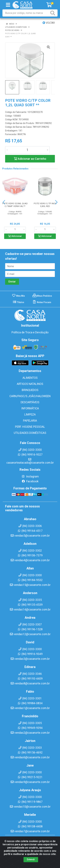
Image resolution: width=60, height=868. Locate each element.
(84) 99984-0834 (30, 703)
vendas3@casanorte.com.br (30, 659)
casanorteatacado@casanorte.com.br (30, 461)
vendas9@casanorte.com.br (30, 782)
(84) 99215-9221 (30, 777)
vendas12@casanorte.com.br (30, 634)
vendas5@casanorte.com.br (30, 536)
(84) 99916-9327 (30, 455)
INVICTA (22, 134)
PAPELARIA (30, 421)
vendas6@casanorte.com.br (30, 757)
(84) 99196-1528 (30, 629)
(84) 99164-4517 (30, 531)
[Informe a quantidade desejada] (27, 150)
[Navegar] (4, 202)
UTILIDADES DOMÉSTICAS (30, 433)
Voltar (49, 23)
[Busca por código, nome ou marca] (26, 13)
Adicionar (15, 236)
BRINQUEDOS (30, 390)
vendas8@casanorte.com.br (30, 683)
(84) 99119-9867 (30, 802)
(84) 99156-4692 (30, 753)
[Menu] (8, 5)
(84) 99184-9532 (30, 580)
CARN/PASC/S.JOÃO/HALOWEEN (30, 396)
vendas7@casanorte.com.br (30, 831)
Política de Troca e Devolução (30, 332)
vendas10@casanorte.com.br (30, 807)
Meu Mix (18, 296)
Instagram (30, 477)
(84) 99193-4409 (30, 679)
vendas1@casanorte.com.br (30, 708)
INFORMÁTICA (30, 408)
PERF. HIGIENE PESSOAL (30, 427)
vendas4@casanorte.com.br (30, 560)
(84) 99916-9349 (30, 654)
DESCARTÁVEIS (30, 402)
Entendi (31, 859)
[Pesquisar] (53, 13)
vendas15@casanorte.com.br (30, 585)
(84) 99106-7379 (30, 555)
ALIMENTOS (30, 378)
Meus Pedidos (42, 296)
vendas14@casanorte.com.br (30, 610)
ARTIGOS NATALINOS (30, 384)
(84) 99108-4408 (30, 826)
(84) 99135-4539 (30, 605)
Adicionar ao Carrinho (30, 159)
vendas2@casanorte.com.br (30, 733)
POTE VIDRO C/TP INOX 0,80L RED (45, 205)
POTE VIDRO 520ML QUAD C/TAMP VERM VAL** (15, 205)
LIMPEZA (30, 415)
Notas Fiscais (42, 302)
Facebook (30, 481)
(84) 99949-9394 (30, 728)
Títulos (18, 302)
